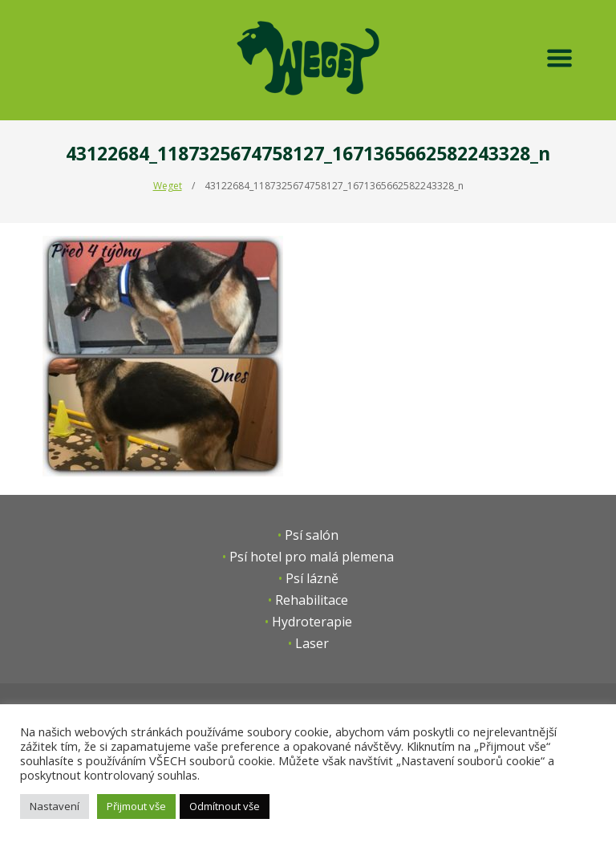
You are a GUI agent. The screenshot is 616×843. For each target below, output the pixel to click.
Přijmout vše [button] (136, 806)
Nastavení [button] (55, 806)
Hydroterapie (312, 622)
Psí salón (312, 535)
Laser (312, 643)
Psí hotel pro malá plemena (312, 557)
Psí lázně (312, 578)
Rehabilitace (312, 600)
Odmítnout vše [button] (225, 806)
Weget (168, 186)
